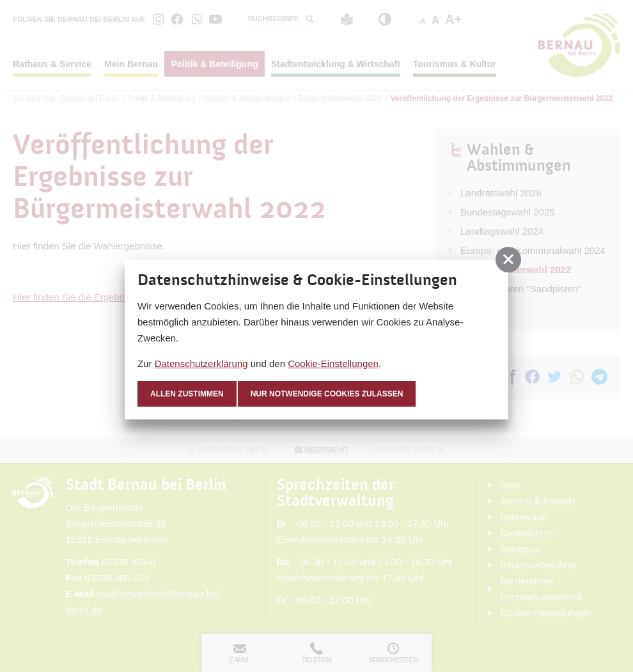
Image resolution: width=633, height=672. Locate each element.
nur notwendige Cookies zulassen (327, 394)
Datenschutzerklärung (201, 363)
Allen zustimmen (187, 394)
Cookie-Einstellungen (333, 363)
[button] (508, 260)
